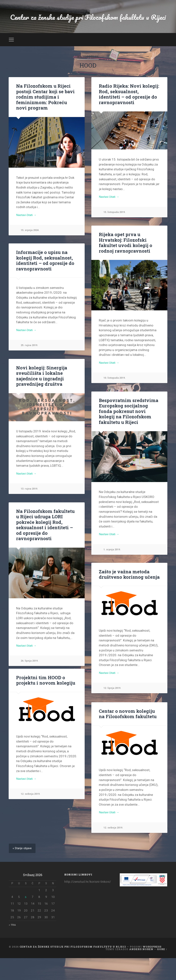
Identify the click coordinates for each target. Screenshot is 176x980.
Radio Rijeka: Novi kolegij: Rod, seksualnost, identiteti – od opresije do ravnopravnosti (128, 115)
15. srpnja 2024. (31, 251)
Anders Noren (141, 971)
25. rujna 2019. (30, 366)
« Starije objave (23, 870)
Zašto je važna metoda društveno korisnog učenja (127, 595)
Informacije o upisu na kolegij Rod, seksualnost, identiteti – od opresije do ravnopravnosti (43, 281)
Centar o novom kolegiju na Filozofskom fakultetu (128, 735)
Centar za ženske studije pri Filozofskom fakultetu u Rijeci (88, 27)
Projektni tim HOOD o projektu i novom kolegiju (44, 701)
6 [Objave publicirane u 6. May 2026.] (26, 918)
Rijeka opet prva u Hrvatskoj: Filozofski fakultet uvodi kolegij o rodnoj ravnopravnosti (124, 263)
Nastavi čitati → (28, 235)
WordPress (152, 968)
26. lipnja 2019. (31, 676)
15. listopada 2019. (116, 233)
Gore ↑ (162, 971)
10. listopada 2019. (116, 399)
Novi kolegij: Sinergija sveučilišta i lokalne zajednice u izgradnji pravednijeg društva (40, 396)
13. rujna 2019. (30, 510)
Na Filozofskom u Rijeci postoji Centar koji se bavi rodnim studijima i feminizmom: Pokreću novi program (45, 117)
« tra (13, 946)
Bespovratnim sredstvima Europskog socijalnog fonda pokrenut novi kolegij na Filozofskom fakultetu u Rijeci (128, 432)
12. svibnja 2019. (32, 816)
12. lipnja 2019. (113, 710)
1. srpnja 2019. (113, 570)
